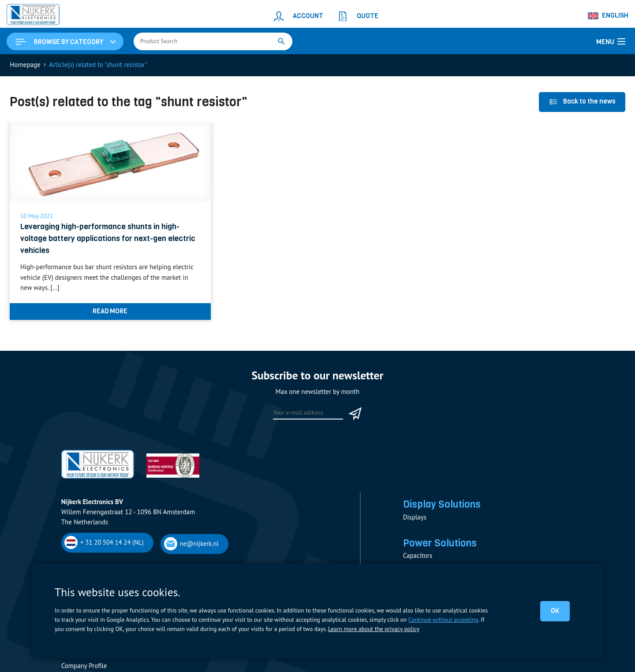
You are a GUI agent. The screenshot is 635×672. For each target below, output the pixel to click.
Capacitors (418, 556)
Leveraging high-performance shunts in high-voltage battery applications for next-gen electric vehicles (108, 239)
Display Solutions (442, 504)
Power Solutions (440, 543)
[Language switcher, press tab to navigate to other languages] (609, 16)
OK (555, 611)
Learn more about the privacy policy (374, 629)
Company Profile (84, 666)
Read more (110, 312)
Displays (415, 517)
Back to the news (582, 102)
